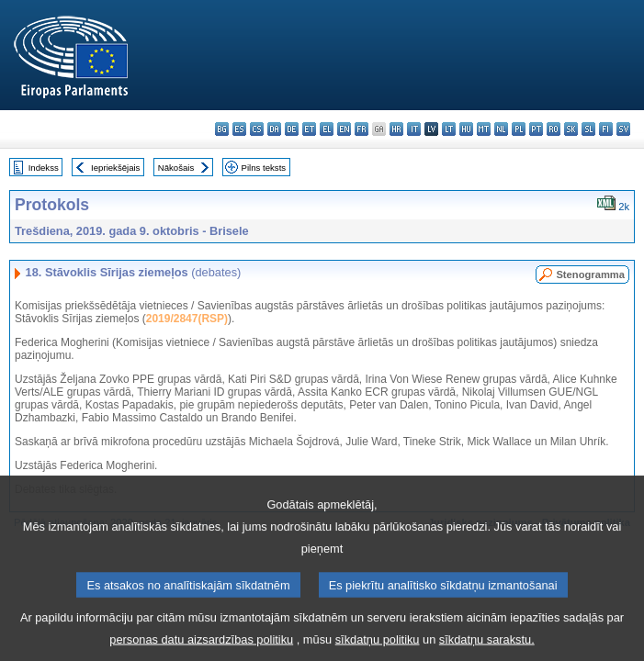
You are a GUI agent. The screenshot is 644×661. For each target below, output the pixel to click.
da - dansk (274, 129)
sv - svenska (623, 129)
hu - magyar (466, 129)
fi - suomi (606, 129)
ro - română (554, 129)
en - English (344, 129)
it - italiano (414, 129)
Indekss (44, 168)
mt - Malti (484, 129)
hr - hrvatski (396, 129)
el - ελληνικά (327, 129)
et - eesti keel (309, 129)
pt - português (536, 129)
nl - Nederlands (501, 129)
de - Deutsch (292, 129)
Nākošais (176, 168)
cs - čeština (257, 129)
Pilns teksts (264, 168)
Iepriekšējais (115, 168)
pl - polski (519, 129)
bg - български (222, 129)
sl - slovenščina (588, 129)
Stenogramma (590, 274)
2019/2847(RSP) (187, 319)
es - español (239, 129)
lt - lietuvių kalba (449, 129)
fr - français (362, 129)
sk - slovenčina (571, 129)
